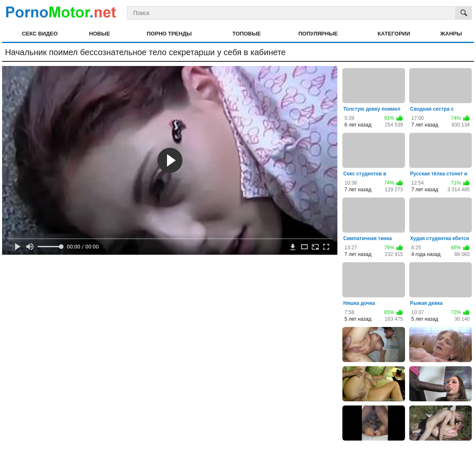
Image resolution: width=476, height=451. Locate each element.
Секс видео (40, 34)
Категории (394, 34)
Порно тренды (169, 34)
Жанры (451, 34)
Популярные (318, 34)
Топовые (247, 34)
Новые (99, 34)
